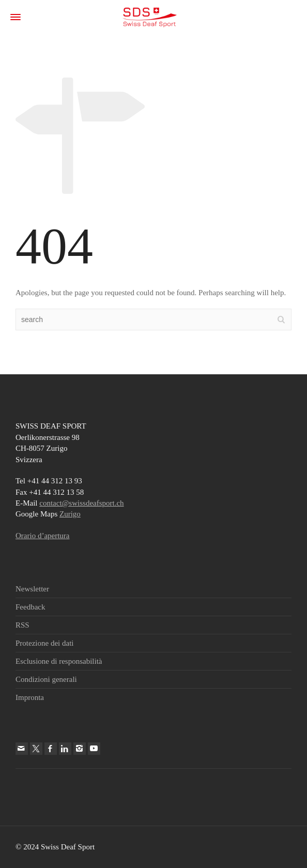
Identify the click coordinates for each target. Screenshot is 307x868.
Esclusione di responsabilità (59, 661)
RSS (22, 625)
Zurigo (70, 514)
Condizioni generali (46, 679)
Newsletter (32, 589)
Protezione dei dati (44, 643)
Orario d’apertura (43, 536)
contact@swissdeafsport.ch (81, 503)
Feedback (30, 607)
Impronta (30, 697)
